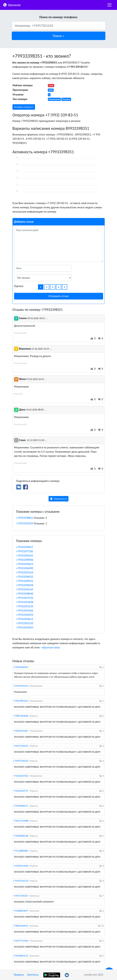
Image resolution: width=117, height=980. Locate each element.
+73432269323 (21, 776)
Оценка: (19, 286)
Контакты (33, 975)
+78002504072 (21, 926)
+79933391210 (25, 606)
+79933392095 (25, 627)
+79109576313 (21, 686)
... (46, 318)
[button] (59, 36)
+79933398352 (25, 581)
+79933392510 (25, 623)
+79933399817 (25, 547)
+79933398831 (25, 518)
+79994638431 (21, 667)
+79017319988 (21, 821)
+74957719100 (21, 941)
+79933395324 (25, 572)
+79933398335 (25, 577)
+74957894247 (21, 701)
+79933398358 (25, 585)
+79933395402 (25, 611)
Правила (19, 975)
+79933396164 (25, 589)
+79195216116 (21, 881)
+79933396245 (25, 556)
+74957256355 (21, 746)
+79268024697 (21, 911)
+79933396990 (25, 568)
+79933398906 (25, 560)
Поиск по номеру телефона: (58, 17)
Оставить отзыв (24, 107)
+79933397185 (25, 551)
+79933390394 (25, 615)
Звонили (12, 5)
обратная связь (51, 647)
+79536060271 (21, 806)
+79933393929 (25, 523)
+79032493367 (21, 731)
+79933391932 (25, 598)
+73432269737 (21, 791)
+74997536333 (21, 761)
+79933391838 (25, 602)
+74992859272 (21, 956)
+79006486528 (21, 836)
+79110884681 (21, 851)
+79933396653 (25, 564)
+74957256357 (21, 896)
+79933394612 (25, 619)
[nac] (109, 5)
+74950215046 (21, 866)
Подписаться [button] (58, 499)
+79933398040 (25, 594)
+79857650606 (21, 716)
